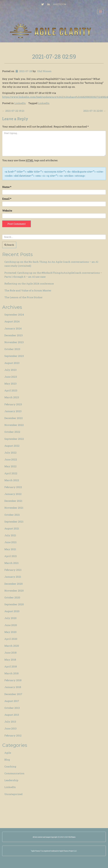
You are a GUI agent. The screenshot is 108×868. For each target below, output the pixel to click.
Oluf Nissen (44, 71)
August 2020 (12, 611)
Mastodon (60, 4)
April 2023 (11, 390)
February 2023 (13, 404)
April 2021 (11, 556)
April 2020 (11, 639)
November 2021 (14, 508)
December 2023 (14, 335)
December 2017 (13, 694)
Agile (8, 753)
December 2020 (14, 584)
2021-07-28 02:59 (54, 56)
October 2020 (12, 597)
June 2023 (11, 377)
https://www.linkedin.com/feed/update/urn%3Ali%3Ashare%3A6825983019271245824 (55, 97)
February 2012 (13, 735)
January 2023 (13, 411)
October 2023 (12, 349)
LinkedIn (20, 103)
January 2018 (13, 687)
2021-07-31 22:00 (95, 111)
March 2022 (12, 480)
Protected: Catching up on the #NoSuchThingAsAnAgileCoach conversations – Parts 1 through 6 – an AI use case (53, 275)
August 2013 (12, 715)
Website (7, 211)
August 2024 (12, 321)
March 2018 (11, 673)
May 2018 (10, 660)
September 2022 (14, 439)
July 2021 (10, 535)
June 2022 (11, 459)
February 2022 (13, 487)
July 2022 (10, 453)
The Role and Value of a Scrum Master (28, 290)
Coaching (10, 766)
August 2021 (12, 528)
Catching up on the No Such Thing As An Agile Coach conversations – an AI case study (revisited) (51, 264)
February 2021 (13, 570)
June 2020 (11, 625)
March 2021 (11, 563)
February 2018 (13, 680)
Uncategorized (13, 794)
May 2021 (10, 549)
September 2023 (14, 356)
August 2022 (12, 446)
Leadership (11, 780)
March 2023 (12, 397)
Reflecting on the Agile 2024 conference (29, 284)
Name (7, 187)
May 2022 (10, 466)
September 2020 (14, 604)
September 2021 (14, 522)
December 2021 (13, 501)
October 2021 (12, 515)
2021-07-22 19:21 (13, 111)
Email (7, 199)
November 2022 (14, 425)
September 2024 (14, 315)
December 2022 (14, 418)
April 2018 (11, 666)
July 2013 (10, 722)
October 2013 (12, 708)
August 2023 (12, 363)
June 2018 (10, 653)
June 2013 (10, 728)
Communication (14, 773)
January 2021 (13, 577)
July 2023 (10, 370)
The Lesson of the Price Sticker (23, 297)
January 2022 (13, 494)
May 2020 (10, 632)
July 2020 (10, 618)
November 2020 (14, 591)
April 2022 (11, 473)
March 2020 (12, 646)
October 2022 (12, 432)
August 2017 (12, 701)
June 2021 (10, 542)
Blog (7, 760)
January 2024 (13, 328)
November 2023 (14, 342)
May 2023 (10, 384)
